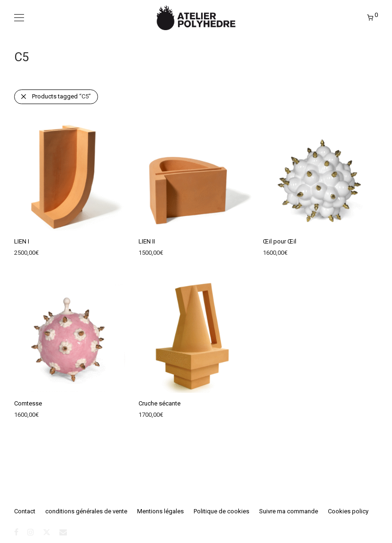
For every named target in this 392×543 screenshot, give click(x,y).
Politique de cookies (221, 511)
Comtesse (28, 403)
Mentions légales (160, 511)
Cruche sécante (159, 403)
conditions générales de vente (86, 511)
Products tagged (61, 96)
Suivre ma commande (289, 511)
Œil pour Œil (280, 241)
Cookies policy (348, 511)
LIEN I (22, 241)
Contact (25, 511)
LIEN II (147, 241)
